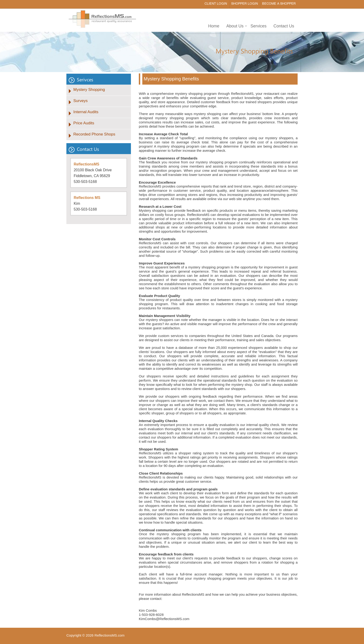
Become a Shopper (279, 4)
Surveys (80, 101)
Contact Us (284, 26)
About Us (235, 26)
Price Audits (84, 123)
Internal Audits (86, 112)
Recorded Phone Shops (94, 134)
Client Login (216, 4)
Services (258, 26)
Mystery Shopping (89, 90)
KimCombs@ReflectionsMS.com (164, 619)
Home (214, 26)
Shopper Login (245, 4)
